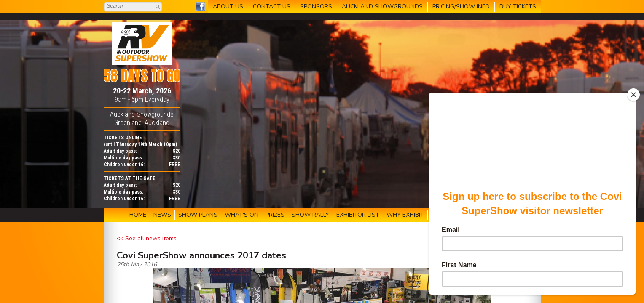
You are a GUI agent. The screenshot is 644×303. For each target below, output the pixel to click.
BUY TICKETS (518, 7)
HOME (138, 215)
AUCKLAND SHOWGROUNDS (382, 7)
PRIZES (275, 215)
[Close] (633, 95)
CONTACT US (272, 7)
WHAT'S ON (241, 215)
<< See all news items (147, 238)
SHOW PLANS (198, 215)
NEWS (162, 215)
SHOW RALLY (310, 215)
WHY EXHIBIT (405, 215)
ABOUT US (228, 7)
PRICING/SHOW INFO (461, 7)
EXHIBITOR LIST (358, 215)
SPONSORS (316, 7)
